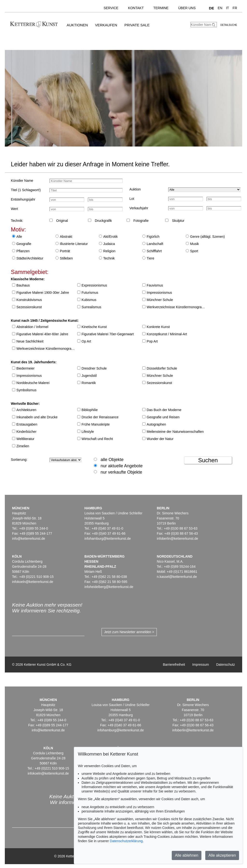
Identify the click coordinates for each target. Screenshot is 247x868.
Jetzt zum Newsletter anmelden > (129, 632)
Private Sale (137, 25)
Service (111, 8)
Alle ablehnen (187, 855)
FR (235, 8)
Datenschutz (226, 665)
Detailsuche (229, 25)
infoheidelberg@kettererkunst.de (109, 587)
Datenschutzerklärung (126, 841)
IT (227, 8)
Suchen (208, 460)
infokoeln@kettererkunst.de (33, 582)
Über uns (187, 8)
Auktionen (77, 25)
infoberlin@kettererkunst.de (177, 539)
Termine (161, 8)
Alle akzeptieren (222, 855)
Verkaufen (106, 25)
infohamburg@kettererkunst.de (108, 539)
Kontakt (136, 8)
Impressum (201, 665)
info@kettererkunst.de (29, 539)
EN (220, 8)
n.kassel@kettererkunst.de (177, 577)
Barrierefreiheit (174, 665)
